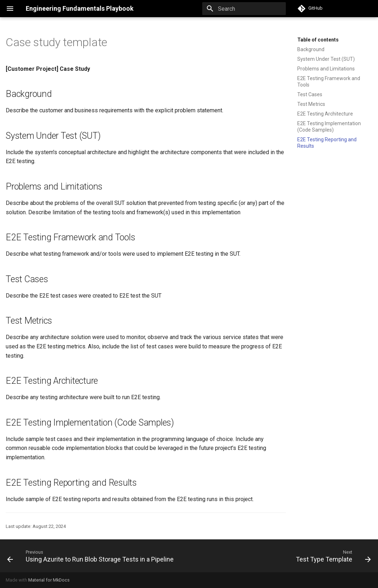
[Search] (244, 9)
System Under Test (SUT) (326, 59)
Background (311, 49)
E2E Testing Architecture (325, 114)
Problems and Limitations (326, 69)
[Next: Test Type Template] (332, 556)
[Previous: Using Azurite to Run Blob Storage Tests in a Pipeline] (92, 556)
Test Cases (310, 94)
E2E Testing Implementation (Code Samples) (329, 127)
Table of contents (318, 40)
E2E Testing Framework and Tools (329, 82)
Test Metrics (311, 104)
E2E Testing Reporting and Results (327, 143)
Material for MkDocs (49, 580)
